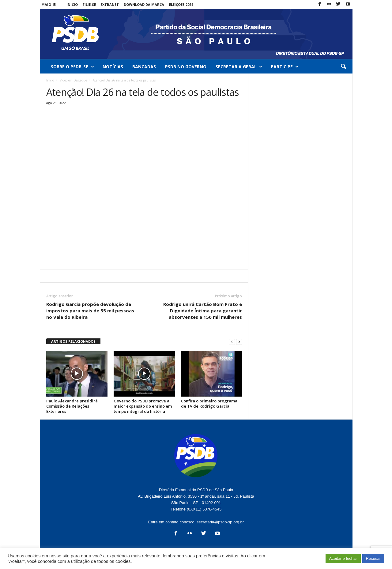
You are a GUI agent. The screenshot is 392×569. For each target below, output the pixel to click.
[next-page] (239, 342)
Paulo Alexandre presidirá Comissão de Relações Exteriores (72, 406)
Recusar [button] (373, 558)
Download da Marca (144, 4)
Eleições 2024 (181, 4)
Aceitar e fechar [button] (343, 558)
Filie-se (89, 4)
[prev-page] (232, 342)
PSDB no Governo (186, 67)
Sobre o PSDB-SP (72, 67)
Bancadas (144, 67)
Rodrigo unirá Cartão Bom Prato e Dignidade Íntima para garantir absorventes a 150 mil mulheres (203, 311)
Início (72, 4)
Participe (285, 67)
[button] (343, 67)
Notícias (113, 67)
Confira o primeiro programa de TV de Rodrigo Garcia (209, 403)
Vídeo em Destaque (73, 80)
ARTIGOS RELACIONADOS (73, 341)
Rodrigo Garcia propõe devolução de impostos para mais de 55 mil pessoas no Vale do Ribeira (90, 311)
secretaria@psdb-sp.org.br (220, 522)
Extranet (110, 4)
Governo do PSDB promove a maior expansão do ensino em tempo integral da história (143, 406)
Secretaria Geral (239, 67)
